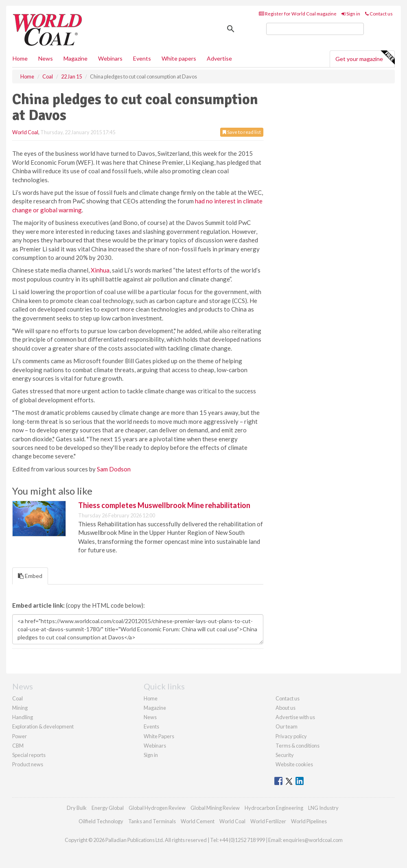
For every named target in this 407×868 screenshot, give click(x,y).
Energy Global (108, 808)
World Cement (198, 821)
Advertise (219, 58)
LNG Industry (323, 808)
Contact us (379, 14)
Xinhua (100, 270)
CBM (18, 746)
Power (20, 736)
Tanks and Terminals (152, 821)
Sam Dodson (114, 469)
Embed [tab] (30, 576)
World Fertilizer (268, 821)
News (150, 717)
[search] (315, 29)
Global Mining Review (215, 808)
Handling (23, 717)
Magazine (75, 58)
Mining (20, 708)
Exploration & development (43, 726)
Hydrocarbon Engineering (274, 808)
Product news (28, 764)
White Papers (159, 736)
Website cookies (294, 764)
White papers (179, 58)
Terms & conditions (298, 746)
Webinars (110, 58)
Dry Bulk (77, 808)
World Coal (25, 132)
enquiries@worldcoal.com (313, 840)
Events (142, 58)
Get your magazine (365, 58)
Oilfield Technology (101, 821)
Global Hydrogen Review (157, 808)
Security (285, 755)
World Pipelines (309, 821)
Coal (18, 698)
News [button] (46, 58)
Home (20, 58)
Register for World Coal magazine (298, 14)
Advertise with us (295, 717)
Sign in (351, 14)
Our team (287, 726)
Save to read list (242, 132)
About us (286, 708)
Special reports (29, 755)
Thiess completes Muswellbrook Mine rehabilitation (164, 505)
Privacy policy (291, 736)
